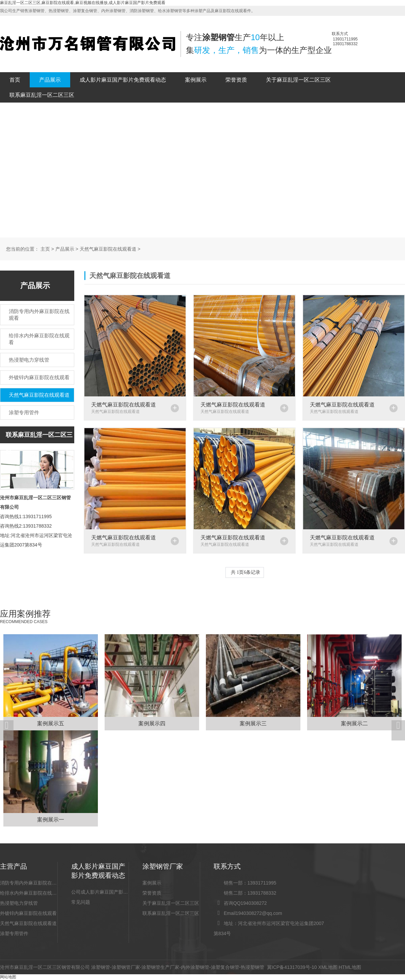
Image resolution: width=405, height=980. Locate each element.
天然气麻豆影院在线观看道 (108, 249)
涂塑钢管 (101, 967)
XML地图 (328, 967)
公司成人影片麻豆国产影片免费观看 (100, 892)
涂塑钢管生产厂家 (160, 967)
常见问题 (81, 902)
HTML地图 (350, 967)
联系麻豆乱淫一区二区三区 (42, 95)
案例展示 (196, 80)
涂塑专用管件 (14, 933)
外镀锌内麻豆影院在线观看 (28, 913)
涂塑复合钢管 (225, 967)
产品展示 (50, 80)
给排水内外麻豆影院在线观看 (29, 893)
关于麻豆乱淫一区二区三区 (298, 80)
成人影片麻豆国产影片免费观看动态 (123, 80)
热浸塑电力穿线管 (19, 903)
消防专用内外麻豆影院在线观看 (29, 883)
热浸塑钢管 (252, 967)
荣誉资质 (236, 80)
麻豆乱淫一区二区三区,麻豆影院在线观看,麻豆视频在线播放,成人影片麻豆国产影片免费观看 (83, 3)
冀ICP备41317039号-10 (292, 967)
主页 (45, 249)
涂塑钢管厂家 (126, 967)
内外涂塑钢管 (195, 967)
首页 (15, 80)
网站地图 (8, 977)
